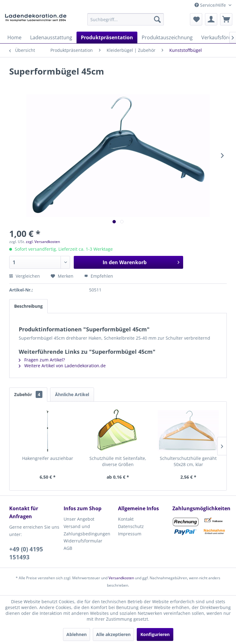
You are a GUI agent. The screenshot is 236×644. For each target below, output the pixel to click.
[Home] (14, 37)
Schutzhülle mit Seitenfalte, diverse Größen (118, 461)
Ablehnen (77, 634)
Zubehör (28, 394)
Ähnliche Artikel (72, 394)
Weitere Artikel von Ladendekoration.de (62, 366)
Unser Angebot (79, 519)
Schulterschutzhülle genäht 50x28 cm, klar (188, 461)
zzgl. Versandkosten (43, 242)
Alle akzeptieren (113, 634)
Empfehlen (99, 276)
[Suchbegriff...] (126, 19)
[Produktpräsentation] (107, 37)
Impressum (130, 534)
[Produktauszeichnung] (167, 37)
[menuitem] (126, 19)
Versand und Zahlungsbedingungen (87, 530)
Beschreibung (28, 306)
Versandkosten (121, 578)
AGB (68, 548)
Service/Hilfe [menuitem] (211, 5)
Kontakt (126, 519)
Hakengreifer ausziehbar (48, 458)
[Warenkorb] (226, 19)
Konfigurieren (155, 634)
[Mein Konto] (211, 19)
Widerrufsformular (83, 541)
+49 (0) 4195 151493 (26, 553)
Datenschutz (131, 526)
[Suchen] (157, 19)
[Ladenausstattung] (51, 37)
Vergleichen (25, 276)
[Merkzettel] (196, 19)
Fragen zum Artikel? (42, 360)
